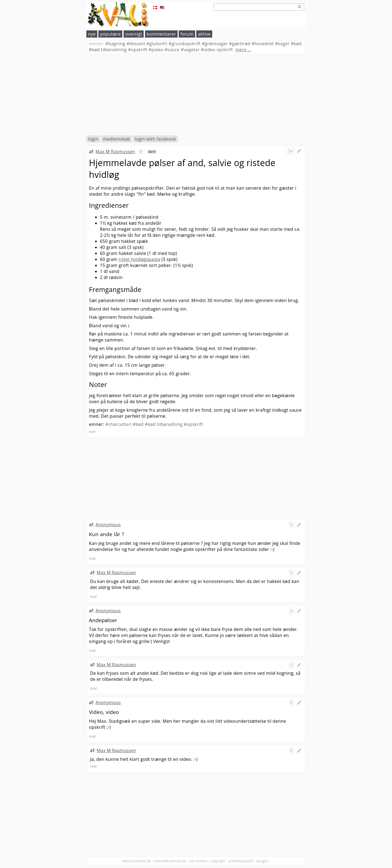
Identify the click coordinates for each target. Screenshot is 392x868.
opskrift (138, 50)
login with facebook (155, 139)
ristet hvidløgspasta (140, 259)
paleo (156, 50)
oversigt (134, 34)
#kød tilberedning (164, 424)
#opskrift (194, 424)
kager (282, 44)
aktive (204, 34)
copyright (218, 861)
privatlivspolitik (241, 861)
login (93, 139)
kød (296, 44)
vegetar (190, 50)
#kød (138, 424)
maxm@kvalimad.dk (170, 861)
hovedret (263, 44)
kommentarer (161, 34)
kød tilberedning (108, 50)
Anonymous (108, 525)
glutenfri (157, 44)
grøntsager (215, 44)
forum (187, 34)
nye (92, 34)
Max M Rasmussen (115, 152)
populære (110, 34)
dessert (136, 44)
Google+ (263, 861)
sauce (172, 50)
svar (93, 431)
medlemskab (116, 139)
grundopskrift (185, 44)
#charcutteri (118, 424)
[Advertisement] (196, 95)
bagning (115, 44)
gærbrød (240, 44)
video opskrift (217, 50)
